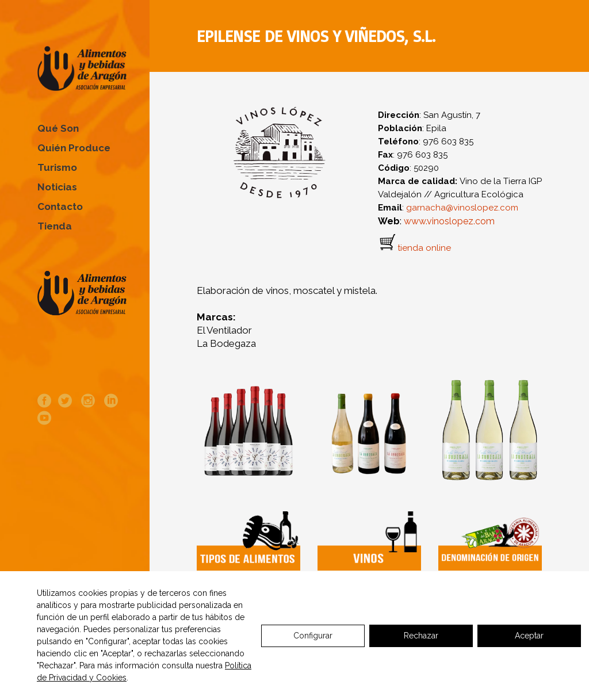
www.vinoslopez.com (449, 221)
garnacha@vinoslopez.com (462, 208)
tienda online (424, 248)
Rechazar (421, 636)
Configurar (313, 636)
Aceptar (529, 636)
